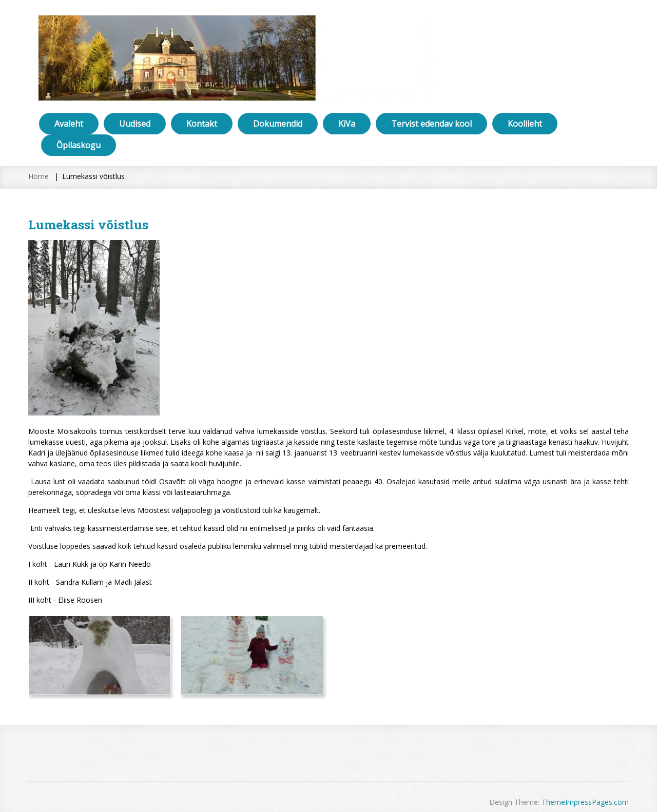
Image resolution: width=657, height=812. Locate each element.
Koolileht (525, 124)
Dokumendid (278, 124)
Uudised (135, 124)
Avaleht (69, 124)
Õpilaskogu (79, 145)
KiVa (347, 124)
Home (38, 176)
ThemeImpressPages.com (585, 802)
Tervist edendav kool (431, 124)
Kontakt (202, 124)
